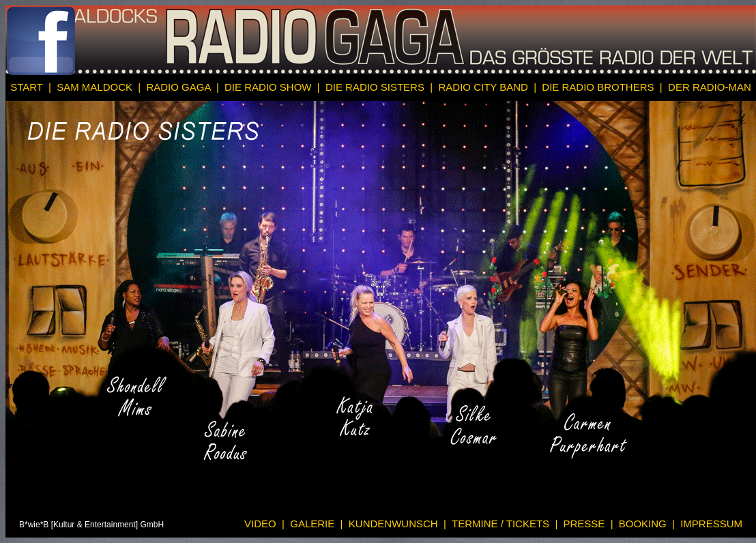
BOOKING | (645, 524)
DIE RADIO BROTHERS (599, 87)
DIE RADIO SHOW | (271, 87)
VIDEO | (264, 524)
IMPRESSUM (710, 524)
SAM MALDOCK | (97, 87)
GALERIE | (314, 524)
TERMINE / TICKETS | (502, 524)
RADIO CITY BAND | (484, 87)
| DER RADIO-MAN (706, 87)
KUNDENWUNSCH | (395, 524)
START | (31, 87)
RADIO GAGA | (181, 87)
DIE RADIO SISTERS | (378, 87)
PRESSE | (586, 524)
